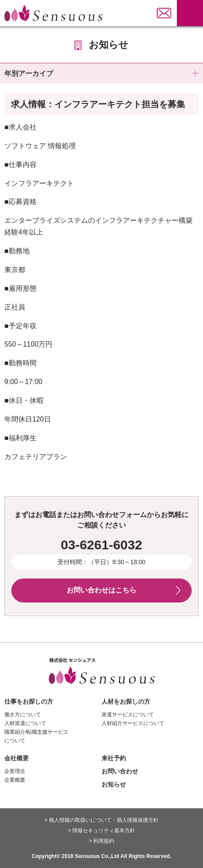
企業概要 (15, 780)
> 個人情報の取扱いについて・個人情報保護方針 (101, 820)
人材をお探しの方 (126, 701)
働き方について (23, 715)
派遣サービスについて (128, 715)
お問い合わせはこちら (101, 590)
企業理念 (15, 771)
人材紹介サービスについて (133, 723)
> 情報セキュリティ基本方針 (101, 831)
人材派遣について (25, 723)
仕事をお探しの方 (29, 701)
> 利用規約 (101, 841)
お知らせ (114, 784)
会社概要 (17, 758)
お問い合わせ (120, 771)
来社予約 (114, 758)
